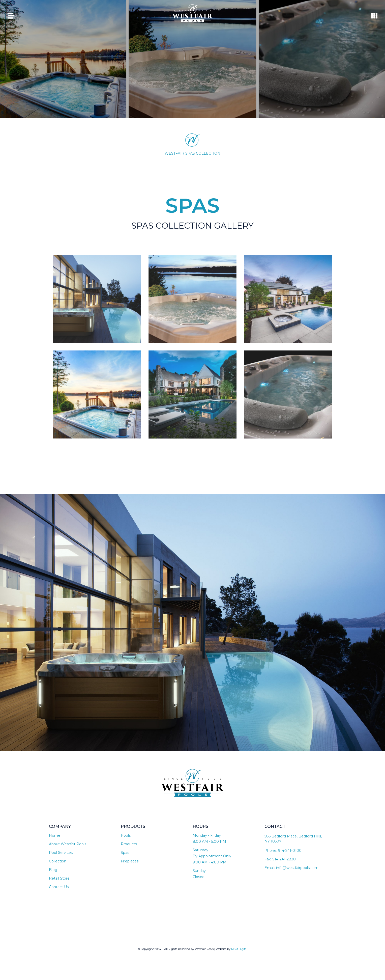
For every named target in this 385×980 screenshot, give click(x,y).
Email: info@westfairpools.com (291, 868)
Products (129, 844)
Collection (58, 861)
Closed (199, 877)
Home (55, 835)
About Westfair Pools (68, 844)
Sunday (199, 871)
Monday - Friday (207, 835)
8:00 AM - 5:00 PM (209, 841)
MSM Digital (239, 949)
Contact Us (59, 887)
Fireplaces (130, 861)
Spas (125, 853)
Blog (53, 870)
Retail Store (59, 878)
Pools (126, 835)
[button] (193, 245)
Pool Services (61, 853)
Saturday (200, 850)
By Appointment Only (212, 856)
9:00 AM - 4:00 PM (210, 862)
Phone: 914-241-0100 (283, 851)
